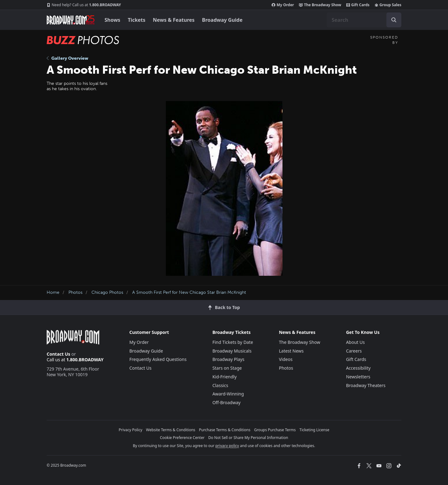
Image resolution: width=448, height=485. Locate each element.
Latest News (291, 351)
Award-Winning (228, 394)
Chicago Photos (107, 292)
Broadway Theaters (366, 385)
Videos (286, 359)
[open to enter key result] (394, 20)
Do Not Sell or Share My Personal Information (248, 438)
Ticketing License (315, 430)
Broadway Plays (229, 359)
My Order (283, 5)
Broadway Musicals (232, 351)
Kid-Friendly (225, 377)
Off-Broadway (227, 402)
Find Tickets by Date (233, 342)
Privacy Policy (131, 430)
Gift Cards (358, 5)
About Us (355, 342)
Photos (75, 292)
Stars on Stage (227, 368)
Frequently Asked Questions (158, 359)
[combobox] (364, 20)
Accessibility (358, 368)
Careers (354, 351)
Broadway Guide (222, 20)
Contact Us (58, 354)
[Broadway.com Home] (71, 20)
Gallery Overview (68, 58)
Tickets (137, 20)
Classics (220, 385)
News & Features (174, 20)
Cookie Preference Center (182, 438)
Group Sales (388, 5)
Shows (112, 20)
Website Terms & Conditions (170, 430)
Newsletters (358, 377)
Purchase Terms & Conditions (225, 430)
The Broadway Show (320, 5)
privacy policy (227, 446)
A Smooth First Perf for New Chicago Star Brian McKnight (189, 292)
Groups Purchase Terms (275, 430)
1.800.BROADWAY (84, 5)
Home (53, 292)
